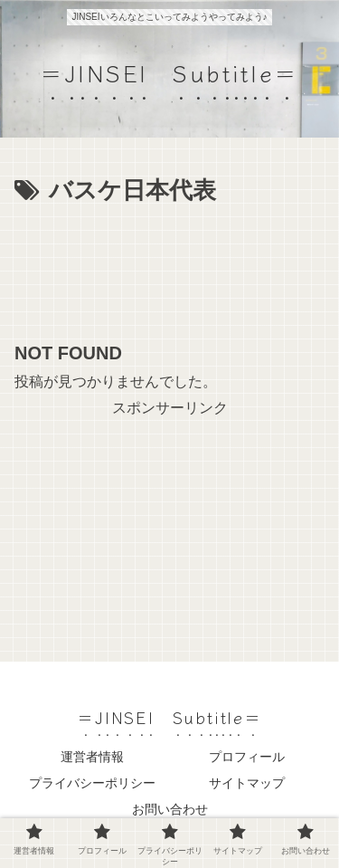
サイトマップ (247, 783)
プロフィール (247, 757)
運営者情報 (92, 757)
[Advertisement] (169, 266)
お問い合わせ (170, 809)
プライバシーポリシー (92, 783)
